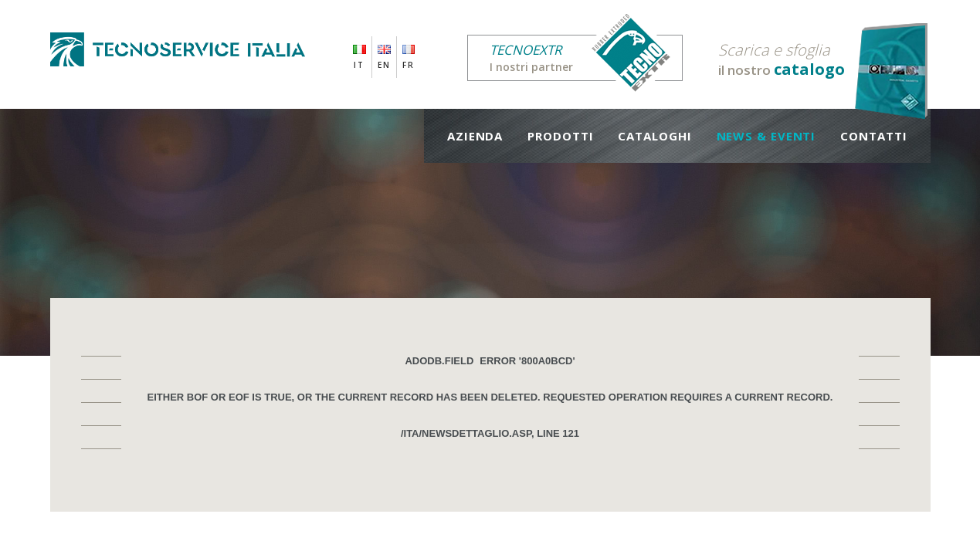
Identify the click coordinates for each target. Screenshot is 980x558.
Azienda (475, 136)
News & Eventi (766, 136)
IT (359, 65)
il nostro (782, 59)
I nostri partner (586, 57)
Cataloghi (654, 136)
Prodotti (560, 136)
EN (384, 65)
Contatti (873, 136)
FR (409, 65)
